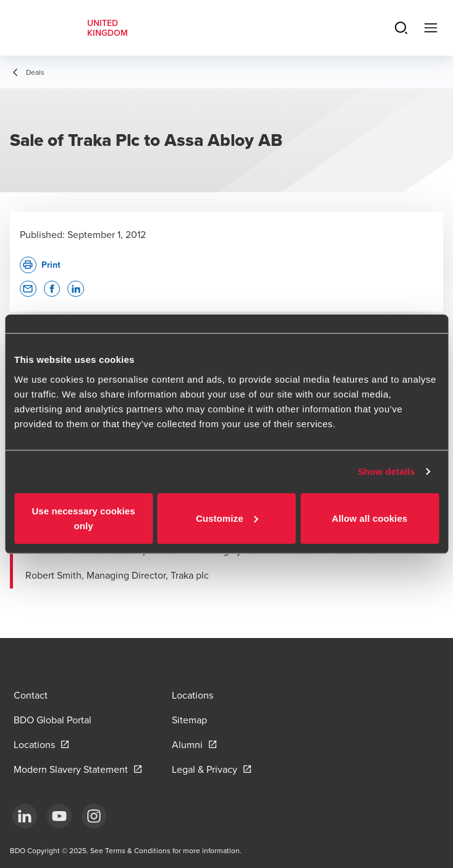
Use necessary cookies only (83, 518)
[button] (28, 289)
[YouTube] (59, 816)
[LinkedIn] (25, 816)
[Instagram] (94, 816)
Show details (387, 471)
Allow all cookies (370, 518)
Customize (227, 518)
